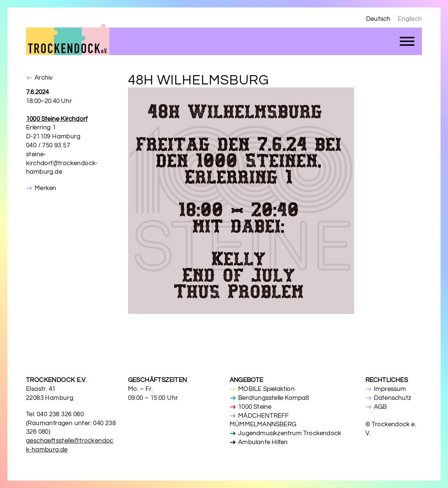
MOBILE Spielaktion (266, 389)
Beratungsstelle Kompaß (273, 398)
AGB (380, 407)
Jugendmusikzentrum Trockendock (290, 433)
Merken (45, 188)
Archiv (44, 78)
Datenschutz (393, 398)
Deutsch (378, 19)
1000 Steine (255, 407)
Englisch (410, 19)
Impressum (390, 389)
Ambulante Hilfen (263, 442)
